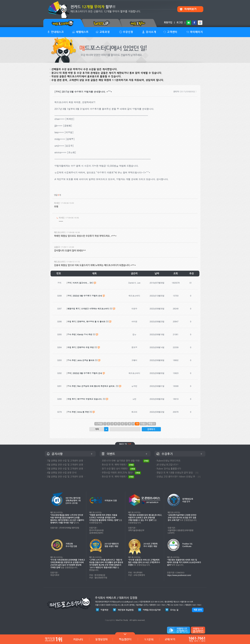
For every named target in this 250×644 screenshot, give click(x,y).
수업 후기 (72, 321)
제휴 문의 (198, 610)
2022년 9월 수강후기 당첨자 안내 (87, 296)
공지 (69, 283)
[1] (197, 473)
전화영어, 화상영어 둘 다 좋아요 (91, 321)
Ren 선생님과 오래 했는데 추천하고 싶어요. (96, 386)
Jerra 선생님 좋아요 (86, 360)
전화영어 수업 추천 (86, 347)
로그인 (180, 22)
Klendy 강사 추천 (85, 334)
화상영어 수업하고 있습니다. (90, 399)
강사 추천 (72, 334)
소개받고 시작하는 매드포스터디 (95, 309)
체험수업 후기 (74, 309)
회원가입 (168, 22)
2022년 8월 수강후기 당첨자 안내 (87, 373)
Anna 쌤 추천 (83, 412)
